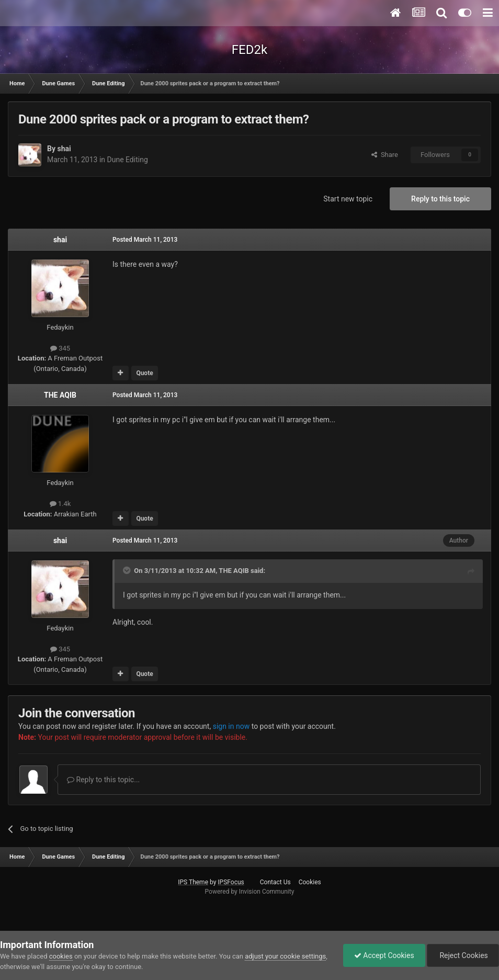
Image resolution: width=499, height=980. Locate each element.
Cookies (310, 882)
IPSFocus (231, 882)
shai (64, 149)
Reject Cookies (463, 955)
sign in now (231, 726)
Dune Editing (128, 160)
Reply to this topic (440, 199)
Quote (144, 373)
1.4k (60, 504)
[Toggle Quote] (128, 570)
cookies (61, 956)
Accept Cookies (384, 955)
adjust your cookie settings (285, 956)
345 (60, 348)
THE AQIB (60, 395)
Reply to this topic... (103, 780)
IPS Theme (193, 882)
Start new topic (348, 199)
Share (385, 155)
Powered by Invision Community (250, 892)
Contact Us (275, 882)
